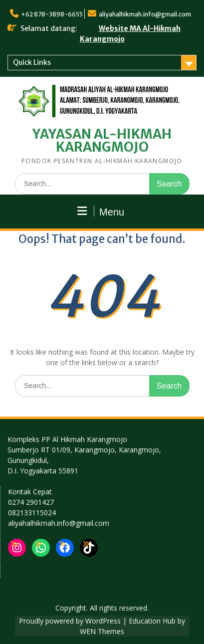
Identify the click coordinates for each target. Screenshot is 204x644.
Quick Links (32, 62)
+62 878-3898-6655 (52, 14)
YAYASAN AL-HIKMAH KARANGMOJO (102, 140)
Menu (101, 212)
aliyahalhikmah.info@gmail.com (145, 14)
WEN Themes (102, 631)
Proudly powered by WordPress (70, 621)
